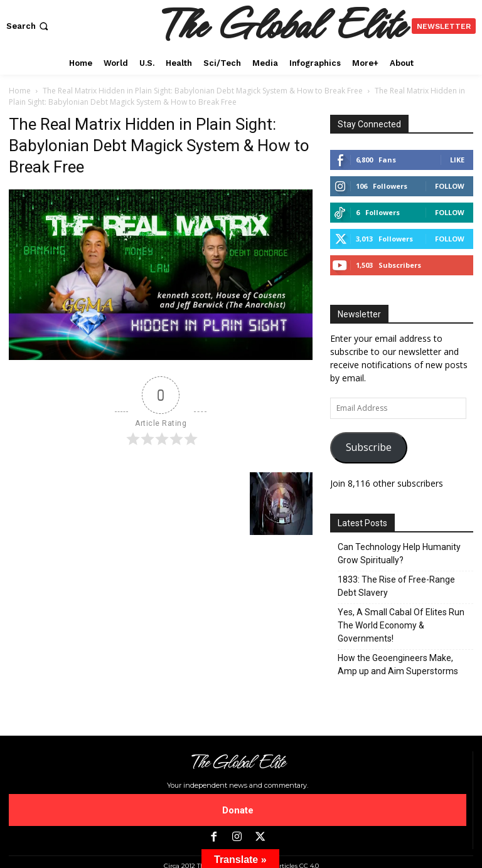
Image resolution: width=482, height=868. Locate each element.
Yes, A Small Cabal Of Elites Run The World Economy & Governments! (401, 625)
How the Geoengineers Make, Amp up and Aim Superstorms (398, 664)
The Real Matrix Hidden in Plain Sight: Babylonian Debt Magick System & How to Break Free (203, 91)
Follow (450, 186)
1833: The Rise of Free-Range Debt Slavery (396, 586)
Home (20, 91)
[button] (29, 26)
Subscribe (369, 447)
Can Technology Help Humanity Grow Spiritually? (399, 553)
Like (457, 160)
